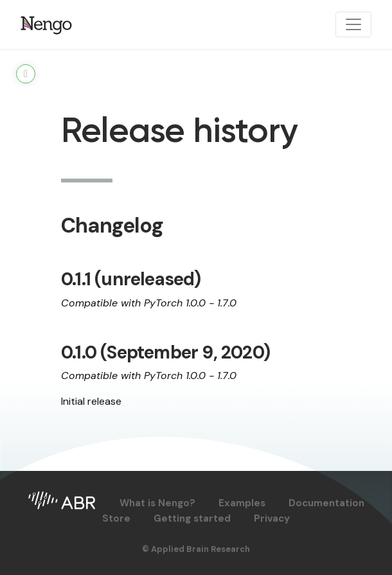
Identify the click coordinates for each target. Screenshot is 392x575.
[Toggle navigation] (353, 24)
